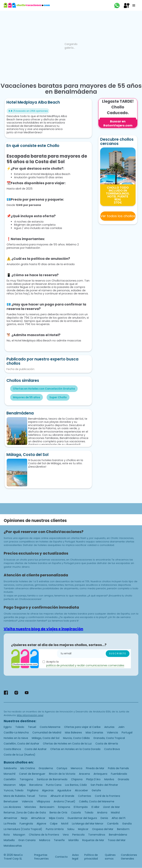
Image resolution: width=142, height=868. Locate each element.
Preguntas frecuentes (41, 857)
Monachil (10, 774)
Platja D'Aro (93, 779)
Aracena (84, 774)
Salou (71, 829)
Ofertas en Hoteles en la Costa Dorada (75, 749)
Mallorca (45, 840)
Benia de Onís (58, 813)
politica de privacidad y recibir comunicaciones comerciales (85, 665)
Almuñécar (38, 818)
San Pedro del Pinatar (104, 785)
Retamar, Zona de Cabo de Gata (25, 813)
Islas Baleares (73, 732)
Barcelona (36, 785)
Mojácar (83, 829)
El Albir (95, 807)
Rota (7, 835)
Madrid (115, 813)
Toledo (20, 727)
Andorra (102, 813)
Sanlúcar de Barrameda (52, 779)
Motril (65, 824)
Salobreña (10, 768)
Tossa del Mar (117, 840)
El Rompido (81, 807)
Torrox (43, 796)
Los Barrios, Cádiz (76, 785)
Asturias (109, 727)
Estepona (64, 807)
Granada (123, 779)
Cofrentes (85, 796)
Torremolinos (97, 835)
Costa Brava (112, 749)
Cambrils (113, 824)
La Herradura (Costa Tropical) (23, 829)
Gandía (127, 824)
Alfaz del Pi (119, 818)
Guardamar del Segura (82, 818)
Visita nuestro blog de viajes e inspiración (43, 629)
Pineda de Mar (95, 768)
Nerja (24, 818)
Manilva (109, 779)
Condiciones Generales (129, 857)
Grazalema (46, 768)
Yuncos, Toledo (14, 790)
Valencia (112, 732)
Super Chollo (58, 397)
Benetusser (11, 801)
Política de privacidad (91, 857)
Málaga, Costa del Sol (46, 738)
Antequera (100, 774)
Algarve (41, 824)
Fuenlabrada (119, 774)
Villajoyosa (43, 801)
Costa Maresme (50, 727)
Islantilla (73, 840)
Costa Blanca (12, 749)
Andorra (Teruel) (64, 801)
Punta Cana (54, 785)
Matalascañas (13, 846)
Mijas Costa (56, 818)
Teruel (32, 727)
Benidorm (123, 829)
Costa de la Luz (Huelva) (20, 755)
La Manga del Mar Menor (88, 824)
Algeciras (48, 790)
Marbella (9, 840)
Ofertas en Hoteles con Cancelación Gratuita (44, 389)
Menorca (77, 768)
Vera (66, 835)
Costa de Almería (107, 744)
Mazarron (10, 785)
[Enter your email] (94, 654)
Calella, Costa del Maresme (97, 801)
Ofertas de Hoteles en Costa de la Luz (67, 744)
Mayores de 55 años (27, 397)
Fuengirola (26, 824)
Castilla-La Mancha (16, 732)
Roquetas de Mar (93, 840)
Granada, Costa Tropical (109, 738)
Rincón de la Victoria (62, 774)
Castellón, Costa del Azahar (21, 744)
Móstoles (30, 807)
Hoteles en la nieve (16, 738)
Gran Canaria (27, 840)
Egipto (8, 727)
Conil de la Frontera (107, 796)
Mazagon (19, 835)
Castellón (10, 779)
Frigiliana (33, 790)
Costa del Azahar (36, 749)
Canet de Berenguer (32, 774)
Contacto (61, 857)
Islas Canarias (94, 732)
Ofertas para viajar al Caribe (82, 727)
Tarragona (26, 779)
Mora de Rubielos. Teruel (19, 796)
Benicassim (47, 807)
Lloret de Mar (111, 807)
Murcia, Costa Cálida (76, 738)
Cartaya (62, 768)
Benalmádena (118, 835)
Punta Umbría (55, 829)
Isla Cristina (28, 768)
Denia (104, 818)
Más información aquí (30, 715)
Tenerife (59, 840)
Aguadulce (64, 790)
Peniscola (78, 835)
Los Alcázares (12, 807)
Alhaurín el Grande (62, 796)
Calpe (54, 824)
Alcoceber (81, 790)
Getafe (96, 790)
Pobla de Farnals (118, 768)
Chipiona (77, 779)
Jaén (121, 727)
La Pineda (10, 824)
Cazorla (76, 813)
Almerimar (10, 818)
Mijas (23, 785)
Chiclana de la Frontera (44, 835)
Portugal (127, 732)
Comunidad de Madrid (47, 732)
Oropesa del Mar (103, 829)
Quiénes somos (110, 857)
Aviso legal (75, 857)
